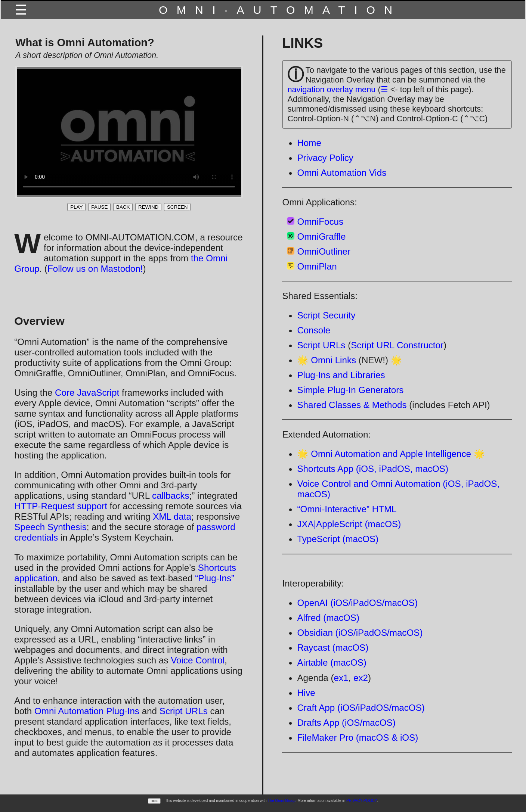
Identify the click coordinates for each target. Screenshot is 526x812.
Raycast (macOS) (333, 648)
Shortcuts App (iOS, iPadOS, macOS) (373, 469)
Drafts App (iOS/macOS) (346, 723)
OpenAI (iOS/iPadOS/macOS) (357, 603)
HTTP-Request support (61, 506)
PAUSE (99, 207)
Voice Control (198, 660)
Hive (306, 693)
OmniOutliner (324, 251)
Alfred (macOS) (328, 618)
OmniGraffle (321, 237)
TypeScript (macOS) (338, 539)
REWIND (148, 207)
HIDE (154, 801)
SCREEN (177, 207)
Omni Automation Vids (342, 173)
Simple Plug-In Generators (350, 390)
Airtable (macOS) (332, 662)
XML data (172, 517)
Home (309, 143)
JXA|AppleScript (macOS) (349, 524)
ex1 (341, 678)
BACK (123, 207)
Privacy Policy (325, 158)
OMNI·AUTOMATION (280, 10)
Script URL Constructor (397, 345)
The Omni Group (281, 801)
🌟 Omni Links (327, 360)
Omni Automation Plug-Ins (87, 711)
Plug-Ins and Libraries (341, 375)
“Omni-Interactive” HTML (347, 509)
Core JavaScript (87, 393)
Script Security (326, 315)
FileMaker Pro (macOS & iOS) (358, 738)
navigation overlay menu (331, 89)
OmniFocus (320, 222)
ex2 (361, 678)
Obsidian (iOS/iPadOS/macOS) (360, 633)
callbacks (171, 496)
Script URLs (184, 711)
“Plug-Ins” (215, 578)
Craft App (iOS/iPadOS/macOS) (361, 708)
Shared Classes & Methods (352, 405)
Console (314, 330)
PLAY (76, 207)
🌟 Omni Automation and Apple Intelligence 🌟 (391, 454)
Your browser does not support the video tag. (129, 132)
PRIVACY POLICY (362, 801)
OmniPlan (317, 266)
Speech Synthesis (50, 527)
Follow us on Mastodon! (95, 269)
